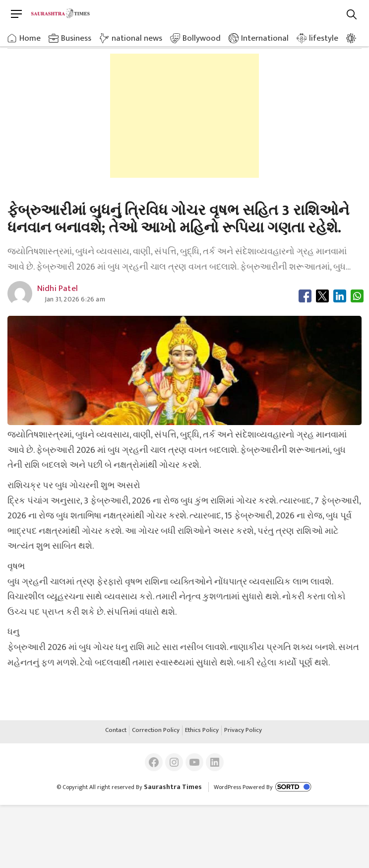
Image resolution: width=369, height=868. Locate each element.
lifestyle (324, 38)
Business (76, 38)
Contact (116, 730)
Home (30, 38)
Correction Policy (156, 730)
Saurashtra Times (173, 787)
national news (137, 38)
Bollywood (202, 38)
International (265, 38)
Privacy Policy (243, 730)
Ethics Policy (202, 730)
